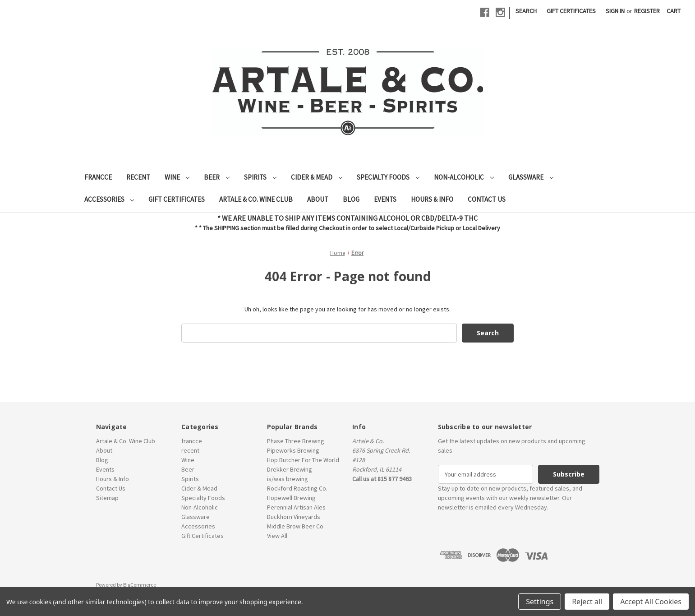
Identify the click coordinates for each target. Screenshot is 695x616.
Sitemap (107, 498)
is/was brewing (288, 479)
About (318, 199)
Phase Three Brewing (296, 441)
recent (138, 177)
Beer (217, 177)
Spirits (260, 177)
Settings (540, 602)
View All (277, 536)
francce (98, 177)
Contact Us (487, 199)
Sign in (615, 11)
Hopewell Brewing (291, 498)
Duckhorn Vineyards (294, 517)
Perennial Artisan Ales (296, 507)
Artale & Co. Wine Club (256, 199)
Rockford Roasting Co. (297, 488)
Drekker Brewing (290, 469)
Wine (177, 177)
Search (526, 11)
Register (647, 11)
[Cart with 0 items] (674, 11)
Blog (351, 199)
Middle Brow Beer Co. (296, 526)
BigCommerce (140, 585)
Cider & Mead (317, 177)
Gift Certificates (571, 11)
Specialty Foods (388, 177)
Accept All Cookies (651, 602)
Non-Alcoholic (464, 177)
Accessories (109, 199)
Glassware (531, 177)
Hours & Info (432, 199)
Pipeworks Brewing (293, 450)
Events (385, 199)
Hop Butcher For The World (303, 460)
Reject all (587, 602)
